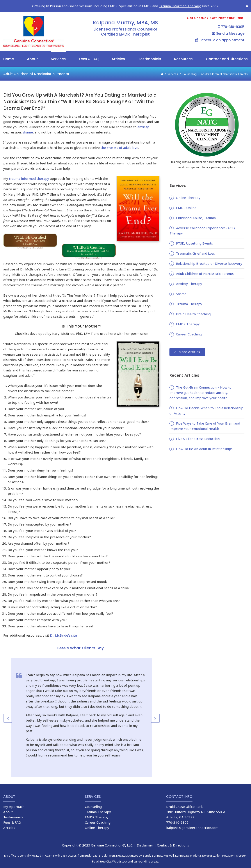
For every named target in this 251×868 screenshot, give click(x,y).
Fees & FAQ (89, 50)
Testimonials (150, 50)
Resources (183, 50)
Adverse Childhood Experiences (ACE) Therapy (202, 221)
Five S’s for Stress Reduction (198, 429)
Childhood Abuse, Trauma (196, 209)
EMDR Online (186, 198)
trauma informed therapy (29, 169)
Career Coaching (189, 325)
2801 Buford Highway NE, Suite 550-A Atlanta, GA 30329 (196, 805)
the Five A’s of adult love (119, 138)
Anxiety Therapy (189, 274)
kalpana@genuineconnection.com (192, 818)
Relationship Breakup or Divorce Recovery (209, 254)
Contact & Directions (173, 836)
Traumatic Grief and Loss (195, 244)
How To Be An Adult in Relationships (204, 439)
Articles (118, 50)
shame (28, 123)
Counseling (190, 65)
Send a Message (228, 24)
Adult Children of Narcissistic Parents (205, 264)
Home (9, 50)
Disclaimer (145, 836)
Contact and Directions (227, 50)
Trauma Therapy (189, 295)
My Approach (14, 797)
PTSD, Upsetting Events (194, 234)
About (32, 50)
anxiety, (143, 118)
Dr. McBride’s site (63, 626)
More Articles (187, 342)
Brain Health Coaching (193, 305)
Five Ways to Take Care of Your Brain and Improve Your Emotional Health (205, 417)
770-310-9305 (231, 18)
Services (58, 50)
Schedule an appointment (220, 31)
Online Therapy (188, 188)
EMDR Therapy (188, 315)
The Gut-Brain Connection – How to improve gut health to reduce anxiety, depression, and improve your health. (200, 383)
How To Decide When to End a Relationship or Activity (206, 401)
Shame (181, 285)
